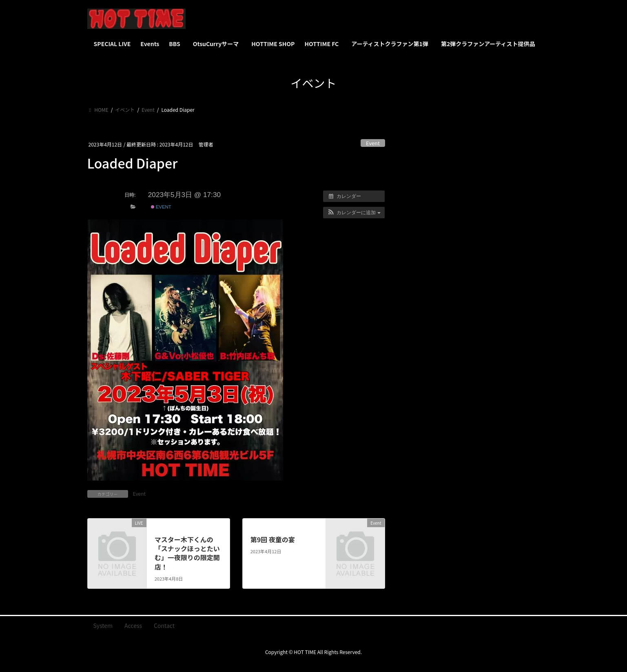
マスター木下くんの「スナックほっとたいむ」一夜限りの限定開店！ (187, 553)
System (103, 625)
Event (373, 143)
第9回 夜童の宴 (273, 539)
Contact (164, 625)
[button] (354, 213)
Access (133, 625)
